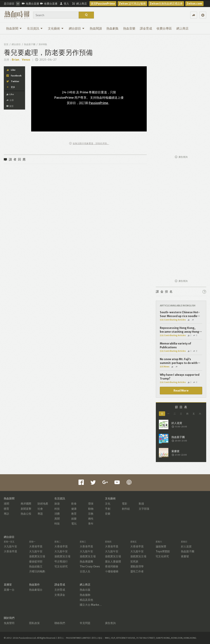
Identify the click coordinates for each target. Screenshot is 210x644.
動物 (91, 509)
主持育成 (60, 590)
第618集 (43, 44)
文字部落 (144, 509)
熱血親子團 (30, 44)
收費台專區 (164, 28)
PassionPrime (98, 103)
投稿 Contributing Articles (173, 320)
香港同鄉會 (112, 566)
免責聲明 (9, 623)
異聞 (57, 519)
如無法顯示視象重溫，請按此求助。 (89, 143)
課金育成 (146, 28)
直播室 (8, 585)
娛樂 (74, 519)
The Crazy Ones (90, 566)
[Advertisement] (181, 96)
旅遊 (57, 504)
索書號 (185, 556)
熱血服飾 (85, 595)
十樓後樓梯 (112, 571)
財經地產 (43, 504)
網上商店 (182, 28)
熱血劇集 (113, 28)
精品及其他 (86, 600)
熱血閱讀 (96, 28)
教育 (74, 514)
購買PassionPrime (103, 4)
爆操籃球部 (36, 561)
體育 (6, 509)
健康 (74, 509)
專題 (40, 514)
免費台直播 (31, 4)
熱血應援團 (86, 561)
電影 (124, 504)
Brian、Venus (21, 60)
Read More (181, 391)
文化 (108, 504)
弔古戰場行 (61, 561)
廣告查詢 (181, 157)
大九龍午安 (10, 546)
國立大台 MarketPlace (93, 605)
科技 (57, 509)
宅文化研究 (61, 566)
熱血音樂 (129, 28)
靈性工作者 (137, 571)
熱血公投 (26, 514)
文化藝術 (56, 28)
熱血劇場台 (36, 590)
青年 (91, 524)
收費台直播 (49, 4)
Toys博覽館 (163, 551)
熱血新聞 (14, 28)
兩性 (91, 519)
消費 (57, 514)
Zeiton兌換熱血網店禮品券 (166, 4)
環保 (91, 504)
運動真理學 (137, 566)
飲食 (74, 504)
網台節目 (77, 28)
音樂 (108, 514)
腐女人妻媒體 (113, 561)
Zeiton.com (194, 4)
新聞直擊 (26, 509)
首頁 (6, 44)
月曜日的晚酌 (37, 571)
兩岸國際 (26, 504)
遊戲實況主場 (37, 556)
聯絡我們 (60, 623)
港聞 (6, 504)
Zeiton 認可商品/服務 (132, 4)
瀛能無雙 (161, 546)
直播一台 (9, 590)
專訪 (6, 514)
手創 (108, 509)
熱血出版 (85, 590)
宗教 (91, 514)
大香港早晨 (10, 551)
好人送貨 (186, 546)
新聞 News (165, 367)
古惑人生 (85, 571)
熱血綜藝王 (36, 566)
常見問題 (85, 623)
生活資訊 (35, 28)
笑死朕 (134, 561)
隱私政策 (34, 623)
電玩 (74, 524)
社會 (40, 509)
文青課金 (60, 595)
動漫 (141, 504)
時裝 (57, 524)
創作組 (126, 509)
